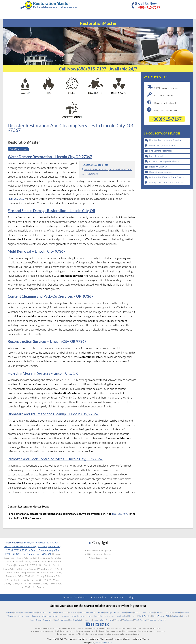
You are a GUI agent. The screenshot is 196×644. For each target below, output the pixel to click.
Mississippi (46, 616)
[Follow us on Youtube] (107, 624)
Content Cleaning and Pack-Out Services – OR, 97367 (50, 296)
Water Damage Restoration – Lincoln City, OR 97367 (49, 156)
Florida (101, 612)
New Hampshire (95, 616)
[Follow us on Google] (88, 624)
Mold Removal (156, 156)
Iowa (144, 612)
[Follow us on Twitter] (97, 624)
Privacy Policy (98, 597)
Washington (128, 619)
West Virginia (140, 619)
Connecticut (63, 612)
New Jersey (109, 616)
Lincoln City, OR (44, 554)
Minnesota (36, 616)
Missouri (56, 616)
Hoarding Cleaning (158, 167)
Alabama (9, 612)
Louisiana (169, 612)
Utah (102, 619)
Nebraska (75, 616)
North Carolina (144, 616)
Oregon (185, 616)
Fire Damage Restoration (161, 151)
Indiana (137, 612)
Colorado (52, 612)
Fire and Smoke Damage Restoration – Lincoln (44, 210)
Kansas (151, 612)
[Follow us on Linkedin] (102, 624)
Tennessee (87, 619)
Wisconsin (152, 619)
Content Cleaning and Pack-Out (164, 161)
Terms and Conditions (74, 597)
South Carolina (61, 619)
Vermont (109, 619)
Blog (131, 597)
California (42, 612)
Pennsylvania (36, 619)
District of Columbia (88, 612)
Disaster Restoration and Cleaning (165, 140)
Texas (96, 619)
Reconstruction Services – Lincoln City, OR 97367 (47, 341)
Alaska (17, 612)
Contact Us (117, 597)
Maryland (185, 612)
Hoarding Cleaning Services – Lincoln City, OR (42, 373)
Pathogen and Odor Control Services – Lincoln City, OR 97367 (55, 458)
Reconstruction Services (160, 172)
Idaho (123, 612)
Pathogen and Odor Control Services (166, 182)
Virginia (118, 619)
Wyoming (162, 619)
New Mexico (121, 616)
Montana (66, 616)
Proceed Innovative (104, 642)
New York (132, 616)
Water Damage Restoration (162, 145)
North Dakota (158, 616)
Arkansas (33, 612)
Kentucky (159, 612)
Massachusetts (14, 616)
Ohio (168, 616)
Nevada (84, 616)
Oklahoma (176, 616)
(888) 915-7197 (149, 7)
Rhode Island (48, 619)
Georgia (109, 612)
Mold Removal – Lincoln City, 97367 (36, 251)
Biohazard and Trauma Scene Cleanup (167, 177)
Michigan (25, 616)
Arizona (24, 612)
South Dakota (75, 619)
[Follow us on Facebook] (92, 624)
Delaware (73, 612)
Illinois (130, 612)
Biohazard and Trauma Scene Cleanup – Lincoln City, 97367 (53, 413)
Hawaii (117, 612)
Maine (177, 612)
